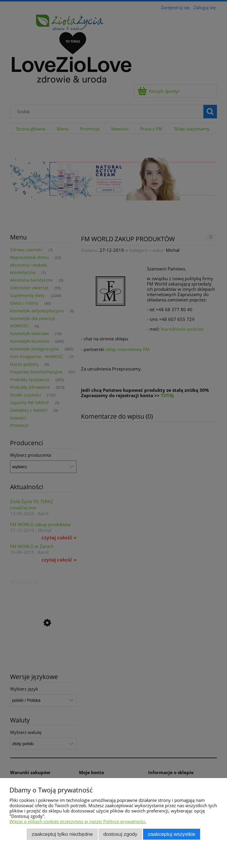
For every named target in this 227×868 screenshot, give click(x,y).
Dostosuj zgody (120, 834)
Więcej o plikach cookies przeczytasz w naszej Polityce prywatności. (78, 821)
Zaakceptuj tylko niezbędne (62, 834)
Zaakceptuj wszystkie (172, 834)
